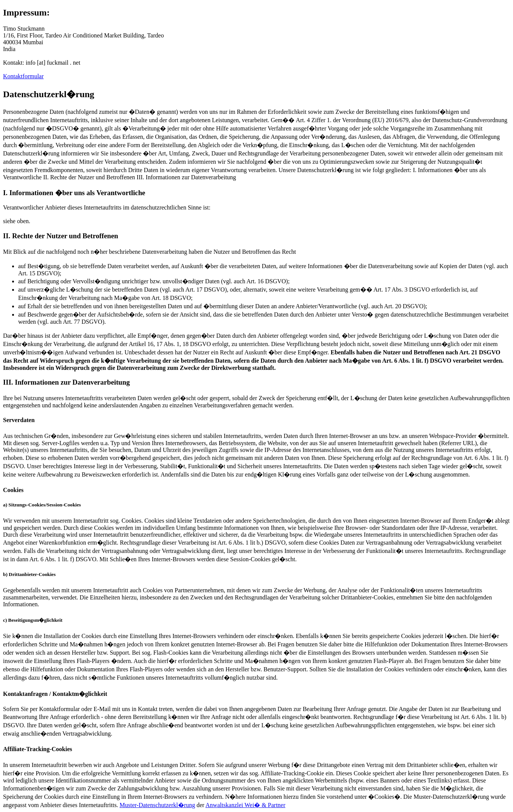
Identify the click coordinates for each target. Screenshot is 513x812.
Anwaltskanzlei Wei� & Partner (246, 805)
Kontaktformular (23, 76)
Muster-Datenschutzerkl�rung (157, 805)
